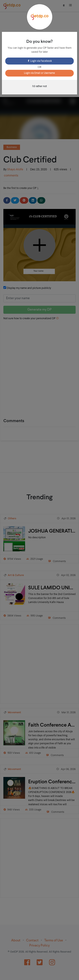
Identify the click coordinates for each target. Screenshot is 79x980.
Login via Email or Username (39, 73)
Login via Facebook (39, 61)
